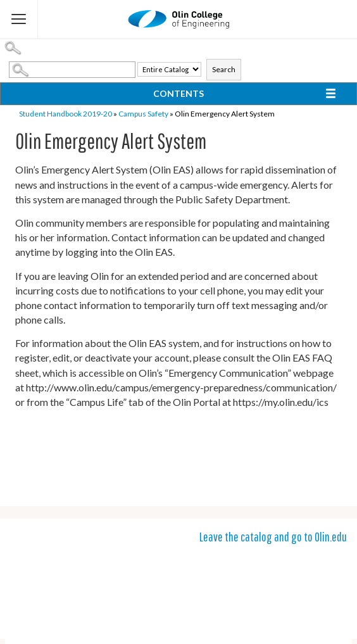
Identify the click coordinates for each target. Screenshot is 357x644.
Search (224, 69)
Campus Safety (143, 114)
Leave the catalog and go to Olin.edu (273, 537)
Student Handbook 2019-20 (66, 114)
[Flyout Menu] (19, 19)
